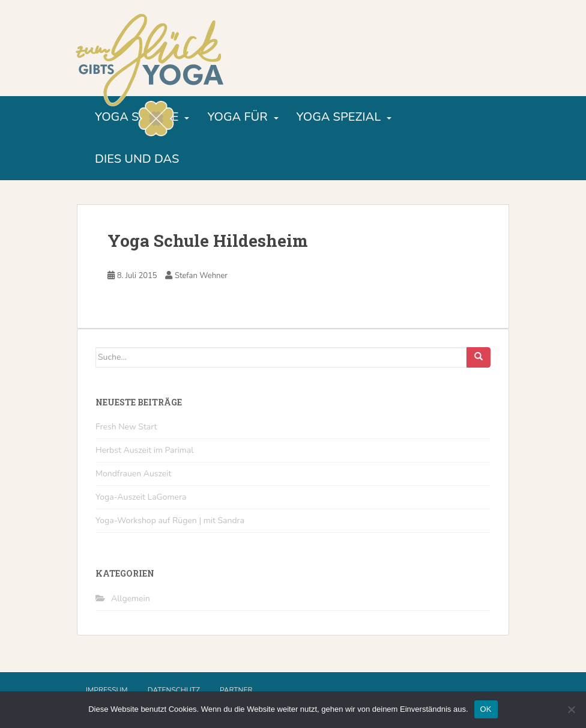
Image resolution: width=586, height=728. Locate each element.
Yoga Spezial (339, 117)
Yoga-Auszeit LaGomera (141, 497)
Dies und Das (137, 159)
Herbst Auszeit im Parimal (144, 450)
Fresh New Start (126, 427)
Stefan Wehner (201, 276)
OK (486, 709)
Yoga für (237, 117)
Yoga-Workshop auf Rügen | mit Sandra (170, 520)
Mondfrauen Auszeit (133, 474)
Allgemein (131, 599)
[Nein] (571, 709)
